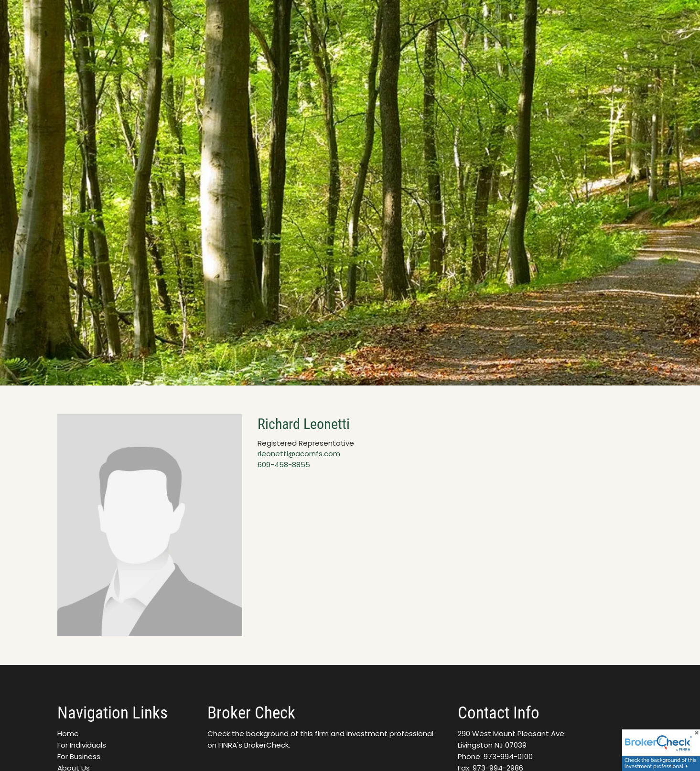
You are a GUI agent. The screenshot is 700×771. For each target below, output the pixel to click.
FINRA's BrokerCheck (253, 745)
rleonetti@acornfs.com (299, 454)
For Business (79, 756)
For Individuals (82, 745)
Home (68, 734)
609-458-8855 (284, 465)
